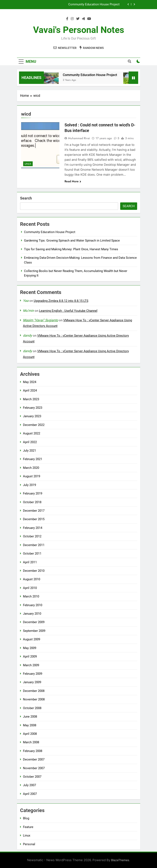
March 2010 (31, 596)
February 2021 (33, 459)
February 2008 (33, 751)
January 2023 (32, 416)
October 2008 (32, 708)
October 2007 (32, 777)
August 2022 (32, 433)
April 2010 (30, 588)
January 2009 (32, 682)
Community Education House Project (94, 5)
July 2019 (29, 485)
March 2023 (31, 399)
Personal (29, 844)
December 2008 (34, 691)
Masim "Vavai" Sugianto (41, 320)
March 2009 (31, 665)
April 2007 (30, 794)
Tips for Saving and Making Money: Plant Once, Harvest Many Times (71, 249)
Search (26, 198)
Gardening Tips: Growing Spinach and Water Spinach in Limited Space (72, 241)
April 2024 (30, 390)
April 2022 (30, 442)
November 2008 (34, 699)
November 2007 (34, 768)
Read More (73, 181)
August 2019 (32, 476)
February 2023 (33, 408)
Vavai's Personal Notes (79, 30)
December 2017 (34, 511)
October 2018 (32, 502)
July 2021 (29, 451)
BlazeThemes (120, 860)
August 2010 (32, 579)
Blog (26, 818)
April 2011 (30, 562)
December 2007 (34, 759)
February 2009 (33, 674)
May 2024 (30, 382)
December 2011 (34, 545)
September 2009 (34, 631)
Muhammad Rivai (79, 138)
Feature (28, 827)
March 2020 (31, 468)
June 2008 (30, 717)
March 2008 (31, 742)
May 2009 (30, 648)
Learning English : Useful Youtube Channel (68, 311)
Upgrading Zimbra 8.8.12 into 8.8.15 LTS (61, 301)
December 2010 (34, 571)
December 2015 (34, 519)
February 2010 (33, 605)
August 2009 (32, 639)
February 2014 (33, 528)
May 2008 (30, 725)
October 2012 (32, 536)
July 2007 (29, 785)
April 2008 (30, 734)
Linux (28, 164)
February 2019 (33, 493)
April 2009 (30, 656)
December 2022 (34, 425)
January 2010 (32, 614)
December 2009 (34, 622)
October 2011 (32, 554)
